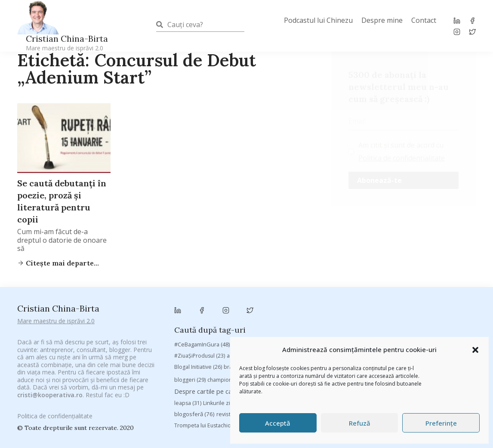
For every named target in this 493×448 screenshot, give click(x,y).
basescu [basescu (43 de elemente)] (454, 309)
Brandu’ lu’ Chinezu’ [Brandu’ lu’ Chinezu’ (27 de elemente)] (303, 320)
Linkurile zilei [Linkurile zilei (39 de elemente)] (225, 357)
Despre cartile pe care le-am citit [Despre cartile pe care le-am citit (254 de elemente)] (230, 345)
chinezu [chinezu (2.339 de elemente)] (289, 332)
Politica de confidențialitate (402, 158)
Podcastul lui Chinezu (318, 20)
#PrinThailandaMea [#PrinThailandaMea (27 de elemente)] (416, 298)
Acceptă (278, 423)
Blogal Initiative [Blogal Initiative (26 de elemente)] (198, 320)
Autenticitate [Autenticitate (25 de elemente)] (378, 309)
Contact (424, 20)
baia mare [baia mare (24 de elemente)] (418, 309)
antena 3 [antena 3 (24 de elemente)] (282, 309)
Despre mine (382, 20)
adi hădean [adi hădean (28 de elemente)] (246, 309)
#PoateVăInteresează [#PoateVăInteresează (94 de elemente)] (350, 298)
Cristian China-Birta (67, 43)
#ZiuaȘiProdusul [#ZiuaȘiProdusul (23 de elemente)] (200, 309)
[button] (475, 350)
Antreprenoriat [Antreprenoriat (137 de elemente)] (328, 309)
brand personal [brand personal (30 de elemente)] (248, 320)
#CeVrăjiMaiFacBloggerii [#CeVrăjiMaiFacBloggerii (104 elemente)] (272, 298)
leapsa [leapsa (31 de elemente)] (188, 357)
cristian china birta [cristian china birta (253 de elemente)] (440, 333)
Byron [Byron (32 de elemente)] (346, 320)
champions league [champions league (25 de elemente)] (235, 333)
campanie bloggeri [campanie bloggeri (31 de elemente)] (389, 320)
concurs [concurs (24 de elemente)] (389, 333)
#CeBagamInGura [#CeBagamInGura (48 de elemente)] (202, 298)
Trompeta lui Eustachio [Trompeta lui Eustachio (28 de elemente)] (208, 379)
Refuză (360, 423)
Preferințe (441, 423)
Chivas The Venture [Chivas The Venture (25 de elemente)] (344, 333)
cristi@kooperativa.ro (50, 385)
